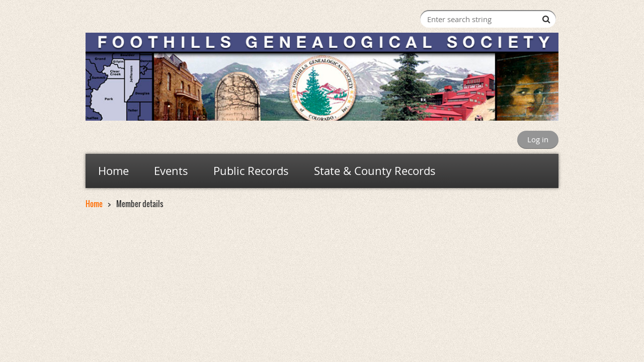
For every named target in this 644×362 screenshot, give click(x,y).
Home (94, 204)
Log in (538, 139)
